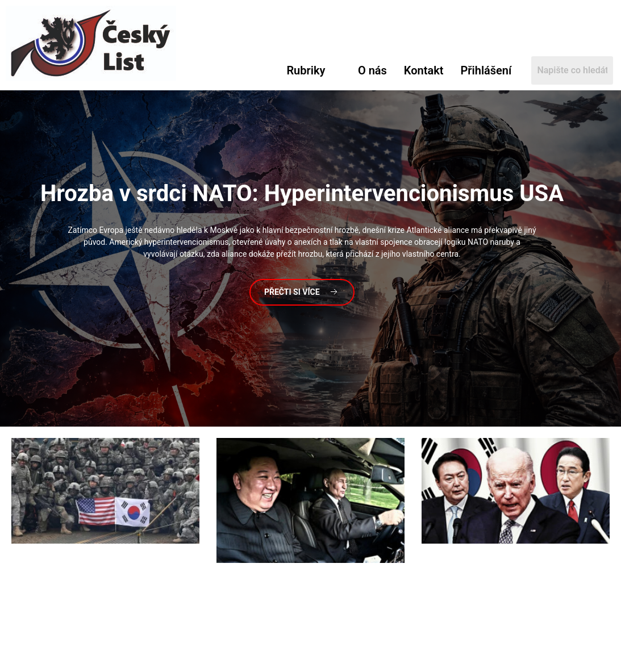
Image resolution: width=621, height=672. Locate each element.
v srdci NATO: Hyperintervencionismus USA (302, 193)
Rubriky (306, 70)
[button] (314, 70)
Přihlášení (486, 70)
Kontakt (424, 70)
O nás (372, 70)
